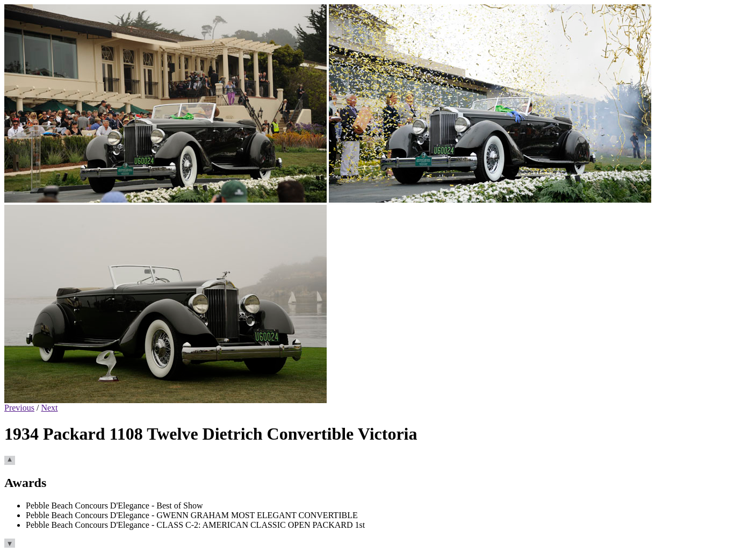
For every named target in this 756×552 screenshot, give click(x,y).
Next (49, 408)
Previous (19, 408)
